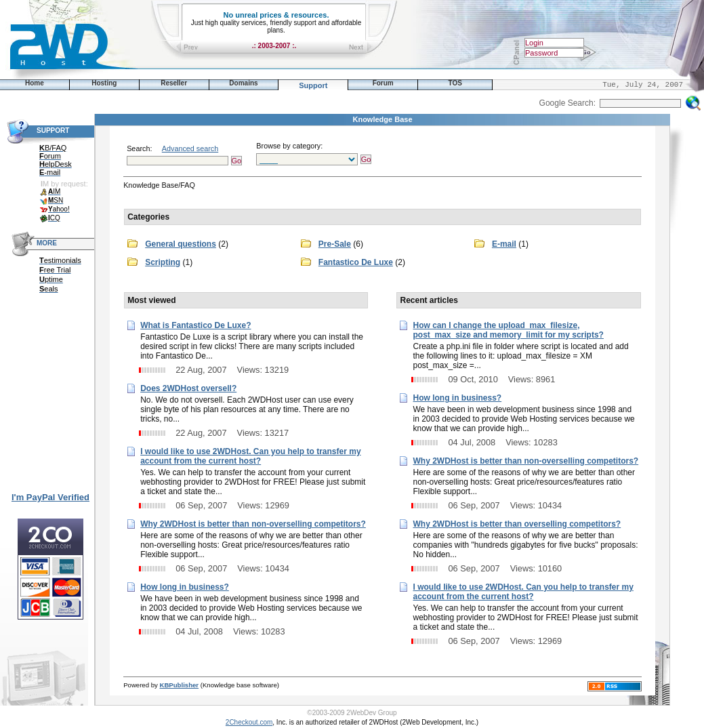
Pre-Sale (335, 244)
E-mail (504, 244)
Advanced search (190, 148)
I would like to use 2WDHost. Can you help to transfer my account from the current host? (250, 456)
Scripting (163, 262)
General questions (181, 244)
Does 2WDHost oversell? (188, 388)
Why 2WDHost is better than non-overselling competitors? (253, 524)
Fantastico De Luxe (356, 262)
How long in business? (185, 587)
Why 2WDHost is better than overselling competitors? (517, 524)
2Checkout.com (249, 722)
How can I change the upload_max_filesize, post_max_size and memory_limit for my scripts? (508, 330)
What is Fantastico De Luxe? (195, 325)
